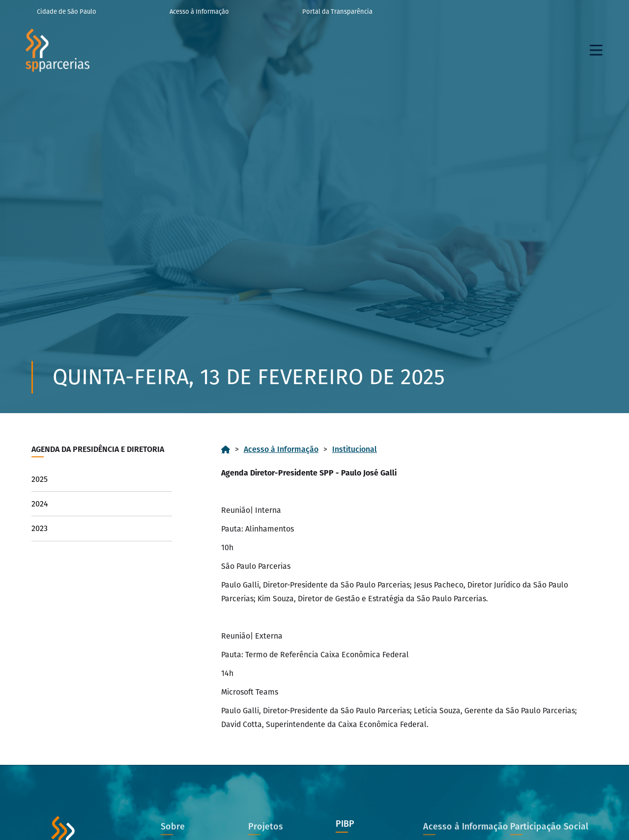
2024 (40, 504)
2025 (40, 479)
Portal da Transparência (337, 12)
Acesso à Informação (199, 12)
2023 (40, 528)
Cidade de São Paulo (67, 12)
